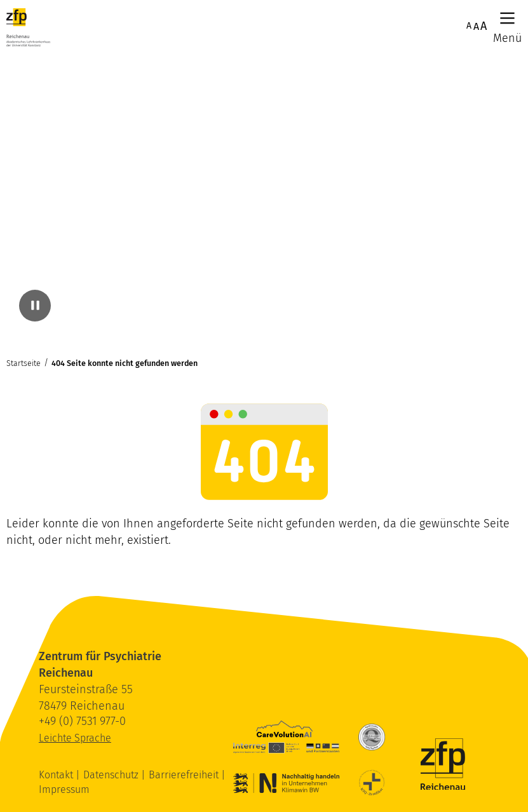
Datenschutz (112, 775)
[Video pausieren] (35, 306)
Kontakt (57, 775)
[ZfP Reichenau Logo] (28, 27)
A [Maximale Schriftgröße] (484, 26)
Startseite (24, 363)
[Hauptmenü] (507, 18)
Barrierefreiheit (185, 775)
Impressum (64, 789)
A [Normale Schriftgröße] (469, 26)
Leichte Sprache (75, 738)
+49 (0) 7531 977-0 (82, 721)
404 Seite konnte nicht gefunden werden (125, 363)
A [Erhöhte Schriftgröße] (476, 26)
